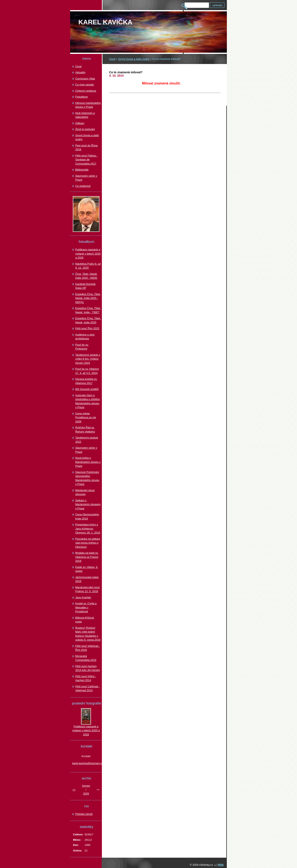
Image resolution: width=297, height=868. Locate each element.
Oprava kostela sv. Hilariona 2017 (86, 381)
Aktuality (80, 72)
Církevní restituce (86, 91)
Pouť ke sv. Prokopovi (82, 347)
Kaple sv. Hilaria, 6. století (87, 569)
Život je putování (85, 129)
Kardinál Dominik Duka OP (85, 286)
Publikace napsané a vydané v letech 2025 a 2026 (88, 254)
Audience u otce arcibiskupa (85, 337)
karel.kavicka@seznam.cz (86, 763)
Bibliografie (82, 170)
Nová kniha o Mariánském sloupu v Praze (88, 462)
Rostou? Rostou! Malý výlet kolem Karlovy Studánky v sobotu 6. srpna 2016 (88, 634)
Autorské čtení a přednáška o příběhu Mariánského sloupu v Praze (88, 401)
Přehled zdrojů (84, 814)
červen (86, 786)
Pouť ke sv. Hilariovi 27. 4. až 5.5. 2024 (87, 371)
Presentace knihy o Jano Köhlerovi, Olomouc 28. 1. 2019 (88, 529)
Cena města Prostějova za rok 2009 (86, 417)
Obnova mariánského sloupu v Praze (88, 105)
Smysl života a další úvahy (134, 59)
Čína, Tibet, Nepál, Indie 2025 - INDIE (86, 276)
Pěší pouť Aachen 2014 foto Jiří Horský (88, 668)
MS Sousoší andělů (87, 389)
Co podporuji (83, 186)
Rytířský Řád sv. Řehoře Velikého (85, 430)
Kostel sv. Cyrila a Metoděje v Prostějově (86, 607)
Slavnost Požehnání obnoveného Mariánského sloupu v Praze (87, 478)
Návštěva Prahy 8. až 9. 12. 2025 (88, 266)
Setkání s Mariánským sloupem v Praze (88, 504)
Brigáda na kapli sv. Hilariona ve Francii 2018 (87, 557)
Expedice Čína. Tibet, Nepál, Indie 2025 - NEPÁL (88, 298)
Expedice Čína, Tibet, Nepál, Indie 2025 (88, 320)
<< (74, 790)
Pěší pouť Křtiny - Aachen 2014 (86, 678)
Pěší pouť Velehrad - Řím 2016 (88, 648)
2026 (86, 794)
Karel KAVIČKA (105, 22)
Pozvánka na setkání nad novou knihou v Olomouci (88, 543)
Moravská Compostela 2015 (86, 658)
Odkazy (80, 123)
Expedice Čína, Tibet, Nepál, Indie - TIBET (88, 310)
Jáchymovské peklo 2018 (87, 579)
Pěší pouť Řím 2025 (87, 328)
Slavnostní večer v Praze (86, 178)
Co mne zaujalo (85, 85)
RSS (221, 865)
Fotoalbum (82, 97)
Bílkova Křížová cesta (85, 620)
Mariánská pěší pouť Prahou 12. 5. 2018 (87, 589)
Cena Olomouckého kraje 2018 (87, 516)
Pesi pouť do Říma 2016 (86, 148)
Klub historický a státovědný (85, 115)
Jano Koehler (83, 597)
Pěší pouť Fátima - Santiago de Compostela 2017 (86, 160)
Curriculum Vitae (85, 79)
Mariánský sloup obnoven (85, 492)
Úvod (112, 59)
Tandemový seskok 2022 (87, 440)
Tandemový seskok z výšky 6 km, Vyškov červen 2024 (88, 359)
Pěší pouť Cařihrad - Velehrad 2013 (87, 688)
